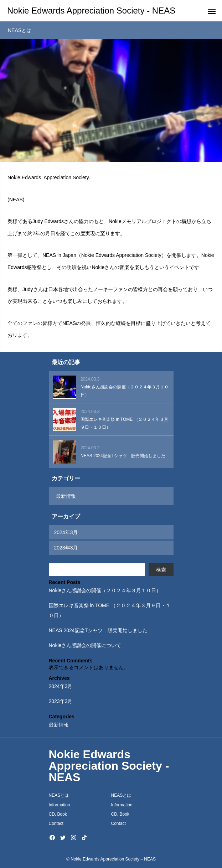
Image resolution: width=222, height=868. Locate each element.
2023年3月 (66, 548)
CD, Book (58, 814)
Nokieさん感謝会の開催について (85, 645)
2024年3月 (66, 532)
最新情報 (66, 496)
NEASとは (59, 795)
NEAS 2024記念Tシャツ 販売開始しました (98, 630)
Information (60, 805)
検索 (161, 570)
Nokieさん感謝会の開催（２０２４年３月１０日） (105, 590)
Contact (56, 823)
